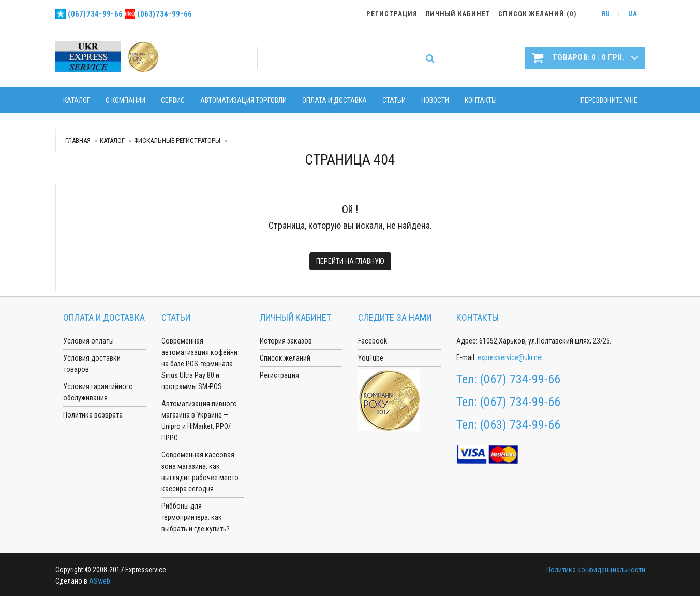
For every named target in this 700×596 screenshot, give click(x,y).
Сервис (173, 100)
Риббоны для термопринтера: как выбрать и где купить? (196, 517)
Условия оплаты (88, 341)
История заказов (286, 341)
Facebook (373, 341)
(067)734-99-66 (95, 14)
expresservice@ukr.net (510, 357)
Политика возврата (93, 415)
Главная (78, 140)
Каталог (77, 100)
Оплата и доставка (334, 100)
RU (606, 14)
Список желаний (285, 358)
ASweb (100, 581)
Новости (435, 100)
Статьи (394, 100)
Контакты (481, 100)
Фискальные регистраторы (177, 140)
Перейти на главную (350, 261)
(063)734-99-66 (165, 14)
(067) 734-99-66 (520, 379)
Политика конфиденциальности (596, 570)
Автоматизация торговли (243, 100)
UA (633, 14)
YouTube (371, 358)
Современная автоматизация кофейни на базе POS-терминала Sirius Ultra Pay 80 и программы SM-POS (199, 364)
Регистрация (279, 375)
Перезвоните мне (609, 100)
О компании (125, 100)
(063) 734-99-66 (520, 425)
